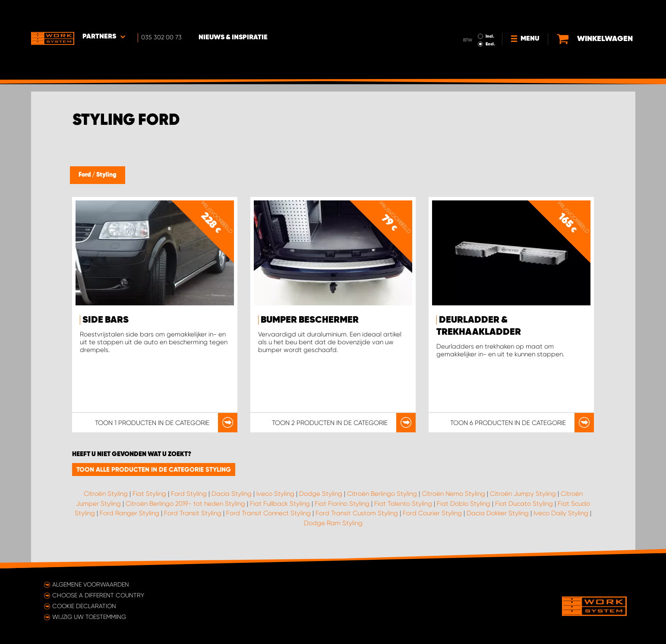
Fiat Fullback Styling (280, 504)
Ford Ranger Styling (129, 513)
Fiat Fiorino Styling (342, 504)
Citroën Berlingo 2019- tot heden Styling (185, 504)
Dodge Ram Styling (333, 523)
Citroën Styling (106, 494)
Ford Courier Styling (432, 513)
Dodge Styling (321, 494)
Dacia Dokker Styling (498, 513)
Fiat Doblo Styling (464, 504)
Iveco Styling (275, 494)
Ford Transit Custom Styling (357, 513)
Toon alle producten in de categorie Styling (154, 470)
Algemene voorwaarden (91, 584)
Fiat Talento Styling (403, 504)
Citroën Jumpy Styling (523, 494)
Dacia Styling (232, 494)
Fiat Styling (149, 494)
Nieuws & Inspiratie (234, 13)
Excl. (491, 20)
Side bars (106, 320)
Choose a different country (98, 595)
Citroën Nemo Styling (453, 494)
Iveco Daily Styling (561, 513)
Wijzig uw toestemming (89, 617)
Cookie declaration (84, 606)
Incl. (490, 12)
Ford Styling (189, 494)
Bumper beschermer (310, 320)
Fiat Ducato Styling (524, 504)
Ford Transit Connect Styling (268, 513)
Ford (85, 175)
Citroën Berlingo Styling (382, 494)
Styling (106, 175)
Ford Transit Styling (193, 513)
